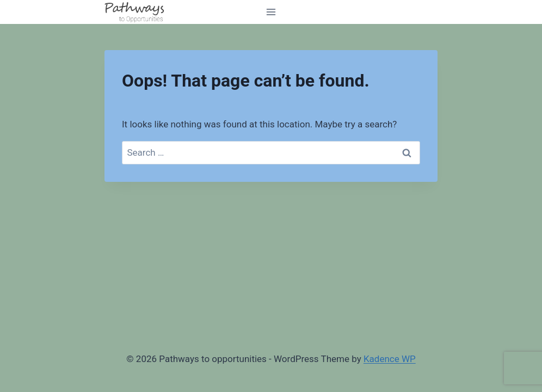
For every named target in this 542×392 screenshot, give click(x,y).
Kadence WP (390, 359)
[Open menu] (271, 12)
